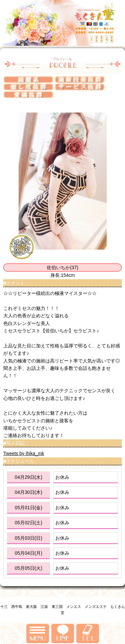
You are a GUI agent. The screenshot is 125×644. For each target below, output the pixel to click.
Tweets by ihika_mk (24, 453)
